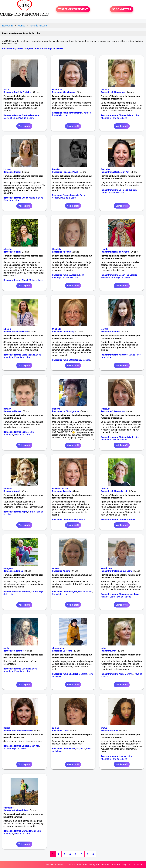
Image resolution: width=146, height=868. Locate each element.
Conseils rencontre (54, 865)
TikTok (72, 865)
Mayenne (129, 674)
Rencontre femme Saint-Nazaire (19, 355)
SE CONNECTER (122, 9)
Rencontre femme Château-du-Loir (118, 520)
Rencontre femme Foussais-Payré (69, 195)
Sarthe (132, 355)
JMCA (6, 90)
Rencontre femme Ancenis (65, 275)
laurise (7, 728)
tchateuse (106, 409)
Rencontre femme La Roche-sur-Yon (119, 190)
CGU (130, 865)
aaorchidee (106, 568)
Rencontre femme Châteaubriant (117, 115)
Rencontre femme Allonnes (114, 355)
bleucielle (57, 249)
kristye (104, 728)
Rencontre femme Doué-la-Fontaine (21, 115)
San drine (105, 169)
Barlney (7, 409)
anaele (55, 568)
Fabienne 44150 (60, 489)
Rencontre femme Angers (65, 592)
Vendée (87, 113)
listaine (7, 169)
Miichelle (57, 329)
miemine (8, 249)
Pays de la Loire (26, 118)
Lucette (104, 249)
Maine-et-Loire (10, 118)
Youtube (116, 865)
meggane (8, 568)
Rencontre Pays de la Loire (15, 48)
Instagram (94, 865)
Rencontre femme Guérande (17, 669)
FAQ (124, 865)
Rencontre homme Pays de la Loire (46, 48)
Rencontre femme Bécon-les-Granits (119, 275)
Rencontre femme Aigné (15, 512)
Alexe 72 (105, 489)
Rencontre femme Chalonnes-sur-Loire (120, 594)
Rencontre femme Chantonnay (67, 360)
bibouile (7, 329)
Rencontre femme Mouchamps (67, 113)
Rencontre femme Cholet (16, 198)
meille (6, 648)
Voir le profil (24, 126)
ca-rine (56, 728)
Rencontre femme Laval (64, 749)
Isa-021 (104, 329)
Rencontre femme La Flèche (66, 674)
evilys (104, 648)
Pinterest (105, 865)
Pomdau (56, 169)
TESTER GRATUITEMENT (73, 9)
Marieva (56, 409)
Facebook (82, 865)
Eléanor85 (57, 90)
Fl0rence (8, 489)
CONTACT (139, 865)
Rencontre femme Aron (112, 674)
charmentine (58, 648)
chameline (8, 808)
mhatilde (105, 90)
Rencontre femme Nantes (16, 432)
